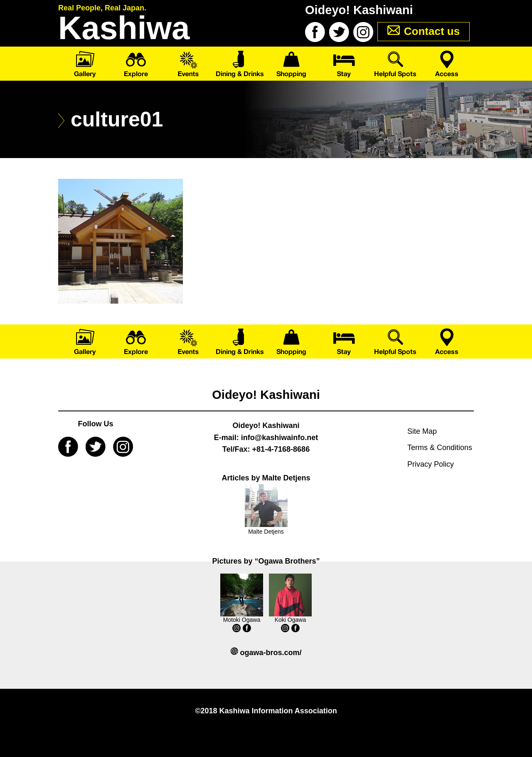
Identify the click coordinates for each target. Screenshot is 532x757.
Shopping (292, 64)
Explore (136, 64)
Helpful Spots (396, 64)
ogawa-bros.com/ (271, 653)
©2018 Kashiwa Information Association (266, 711)
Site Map (422, 431)
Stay (344, 64)
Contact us (432, 31)
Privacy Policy (431, 464)
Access (448, 64)
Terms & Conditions (440, 448)
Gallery (84, 64)
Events (188, 64)
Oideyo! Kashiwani (266, 395)
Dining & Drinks (240, 64)
